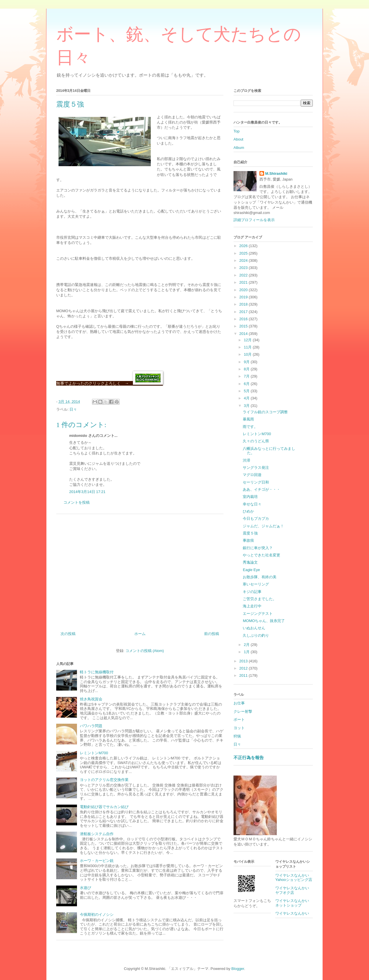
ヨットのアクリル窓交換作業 (104, 780)
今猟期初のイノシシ (97, 914)
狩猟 (237, 736)
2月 (247, 645)
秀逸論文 (250, 562)
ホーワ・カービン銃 (97, 861)
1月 (247, 652)
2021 (244, 282)
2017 (244, 312)
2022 (244, 275)
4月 (247, 398)
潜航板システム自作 (97, 834)
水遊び (85, 888)
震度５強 (250, 533)
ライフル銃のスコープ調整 (265, 412)
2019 (244, 297)
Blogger (238, 969)
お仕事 (239, 703)
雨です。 (250, 427)
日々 (73, 409)
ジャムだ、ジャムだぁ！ (263, 526)
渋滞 (246, 460)
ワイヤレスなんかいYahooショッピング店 (294, 878)
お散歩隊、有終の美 (260, 577)
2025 (244, 253)
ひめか (248, 511)
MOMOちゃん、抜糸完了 (264, 621)
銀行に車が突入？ (258, 548)
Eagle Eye (251, 570)
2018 (244, 304)
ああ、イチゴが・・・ (261, 489)
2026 (244, 246)
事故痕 (248, 540)
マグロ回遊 (252, 475)
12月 (248, 340)
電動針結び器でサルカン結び (104, 807)
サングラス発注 (256, 468)
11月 (248, 347)
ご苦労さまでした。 (260, 599)
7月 (247, 376)
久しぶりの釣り (256, 635)
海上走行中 (252, 606)
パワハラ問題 (91, 726)
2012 (244, 668)
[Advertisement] (140, 570)
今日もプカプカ (256, 519)
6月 (247, 384)
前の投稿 (212, 634)
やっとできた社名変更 (261, 555)
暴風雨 (248, 419)
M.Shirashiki (276, 174)
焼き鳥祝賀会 (91, 699)
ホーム (140, 634)
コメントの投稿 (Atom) (145, 651)
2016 (244, 319)
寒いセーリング (256, 584)
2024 (244, 260)
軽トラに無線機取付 (97, 672)
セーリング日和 (256, 482)
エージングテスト (258, 614)
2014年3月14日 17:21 (87, 492)
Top (237, 131)
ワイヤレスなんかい (292, 913)
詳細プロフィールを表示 (254, 220)
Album (239, 148)
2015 (244, 326)
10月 (248, 354)
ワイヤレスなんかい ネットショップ (294, 903)
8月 (247, 369)
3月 (247, 406)
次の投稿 (68, 634)
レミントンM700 (94, 753)
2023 (244, 268)
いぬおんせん (254, 628)
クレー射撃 (243, 711)
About (238, 139)
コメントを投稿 (77, 502)
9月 (247, 362)
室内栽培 (250, 497)
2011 (244, 675)
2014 (244, 334)
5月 (247, 391)
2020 (244, 290)
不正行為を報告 (249, 758)
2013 (244, 661)
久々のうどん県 (256, 441)
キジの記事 (252, 592)
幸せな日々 (252, 504)
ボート (239, 720)
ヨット (239, 728)
